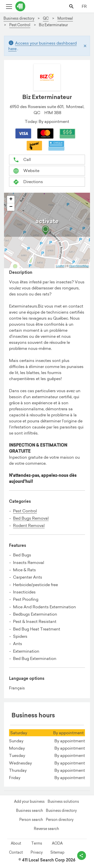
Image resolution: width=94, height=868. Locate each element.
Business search (29, 811)
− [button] (11, 207)
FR (84, 6)
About (16, 843)
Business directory (61, 811)
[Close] (85, 46)
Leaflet (60, 266)
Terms (37, 843)
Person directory (60, 820)
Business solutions (63, 802)
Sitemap (57, 852)
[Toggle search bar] (72, 6)
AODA (57, 843)
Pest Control (25, 511)
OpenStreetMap (79, 266)
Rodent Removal (29, 525)
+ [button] (11, 199)
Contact (16, 852)
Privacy (37, 852)
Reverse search (46, 829)
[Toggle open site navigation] (9, 6)
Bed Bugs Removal (31, 518)
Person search (31, 820)
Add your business (29, 802)
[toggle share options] (82, 856)
